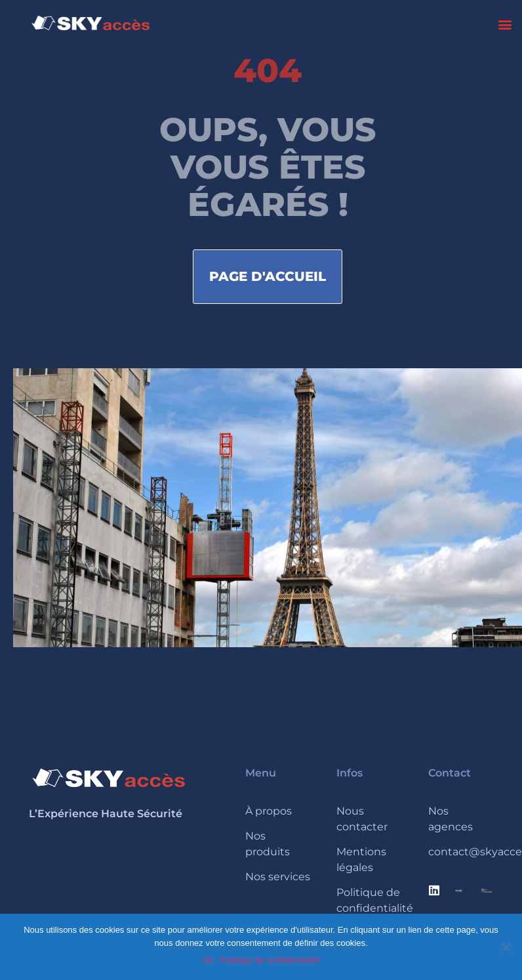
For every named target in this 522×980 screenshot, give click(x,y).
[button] (505, 24)
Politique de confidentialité (270, 960)
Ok (208, 960)
